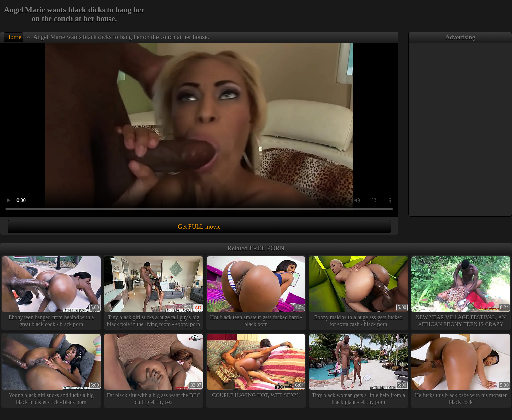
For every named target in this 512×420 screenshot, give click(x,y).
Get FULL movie (199, 227)
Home (14, 37)
